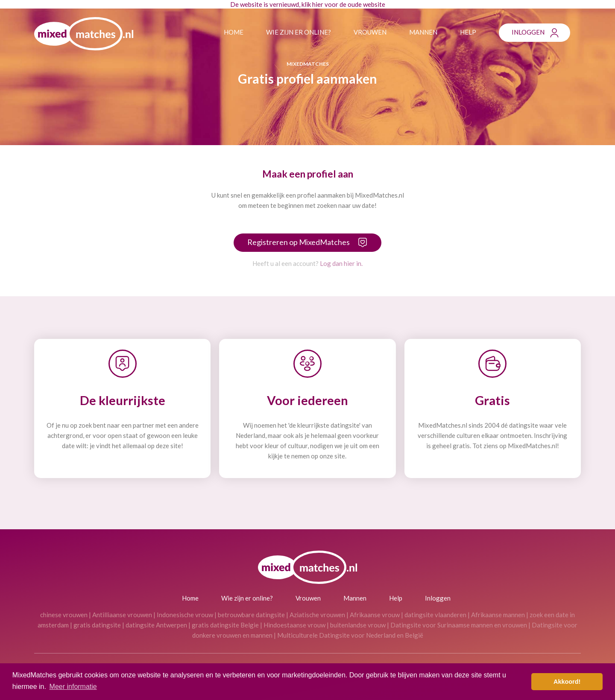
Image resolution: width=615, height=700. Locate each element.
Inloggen (528, 32)
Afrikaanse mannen (498, 615)
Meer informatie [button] (73, 687)
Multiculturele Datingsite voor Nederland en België (350, 635)
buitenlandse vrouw (358, 625)
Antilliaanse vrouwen (122, 615)
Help (468, 32)
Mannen (423, 32)
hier (318, 4)
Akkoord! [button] (567, 682)
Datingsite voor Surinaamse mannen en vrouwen (459, 625)
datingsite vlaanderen (435, 615)
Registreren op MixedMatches (299, 242)
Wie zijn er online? (299, 32)
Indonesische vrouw (185, 615)
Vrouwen (370, 32)
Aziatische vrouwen (317, 615)
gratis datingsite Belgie (225, 625)
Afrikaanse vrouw (375, 615)
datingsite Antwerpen (156, 625)
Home (234, 32)
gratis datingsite (97, 625)
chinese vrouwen (64, 615)
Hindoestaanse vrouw (294, 625)
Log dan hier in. (341, 263)
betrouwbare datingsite (251, 615)
